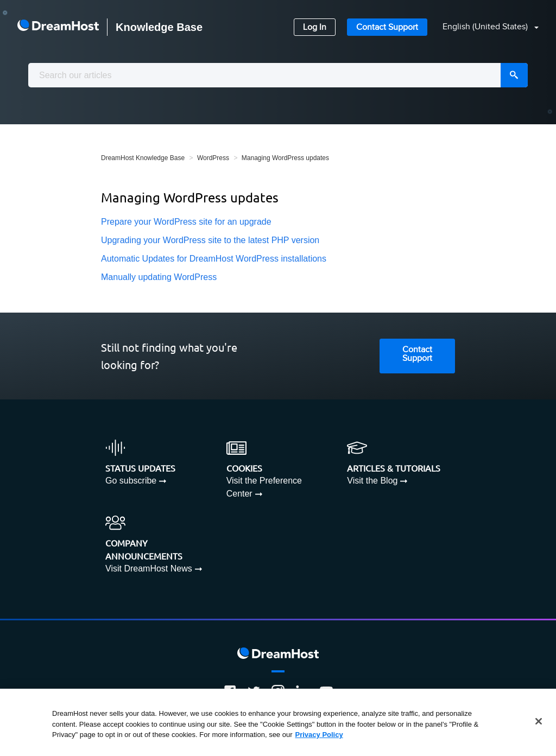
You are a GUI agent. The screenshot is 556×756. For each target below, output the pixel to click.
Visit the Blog (372, 481)
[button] (484, 27)
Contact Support (387, 27)
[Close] (539, 721)
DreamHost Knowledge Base (143, 158)
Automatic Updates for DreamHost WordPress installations (214, 259)
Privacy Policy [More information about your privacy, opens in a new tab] (319, 735)
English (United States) (486, 27)
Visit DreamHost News (149, 568)
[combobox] (278, 75)
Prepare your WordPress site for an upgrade (186, 222)
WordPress (213, 158)
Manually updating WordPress (159, 277)
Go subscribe (131, 481)
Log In (315, 27)
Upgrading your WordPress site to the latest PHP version (210, 240)
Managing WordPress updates (285, 158)
